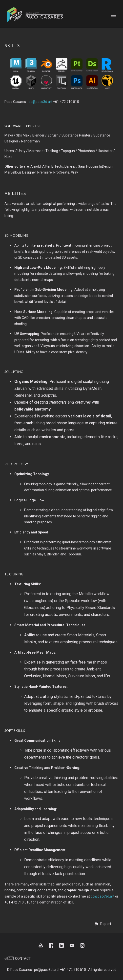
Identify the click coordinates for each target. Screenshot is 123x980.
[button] (103, 924)
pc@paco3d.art (102, 896)
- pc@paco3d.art (39, 102)
